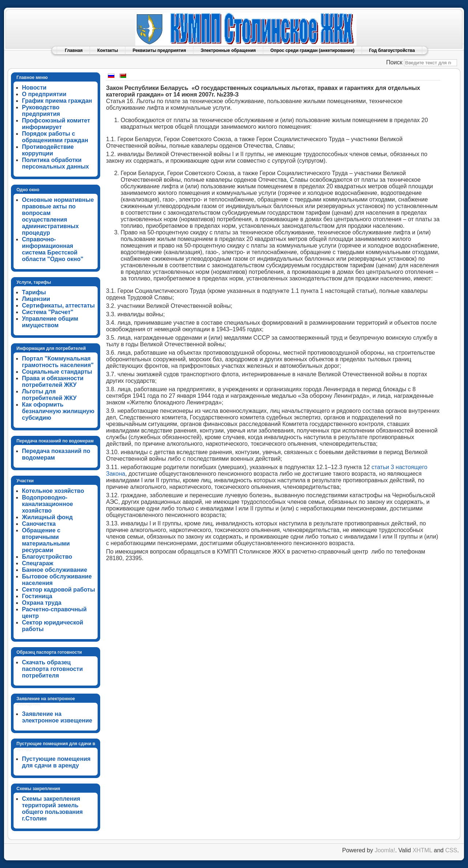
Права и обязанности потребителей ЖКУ (53, 382)
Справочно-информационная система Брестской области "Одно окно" (53, 249)
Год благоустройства (392, 50)
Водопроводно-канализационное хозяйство (48, 504)
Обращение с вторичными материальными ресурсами (46, 540)
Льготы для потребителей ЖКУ (49, 395)
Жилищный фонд (47, 517)
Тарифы (34, 292)
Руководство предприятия (41, 111)
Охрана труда (42, 603)
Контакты (108, 50)
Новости (34, 88)
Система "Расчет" (48, 312)
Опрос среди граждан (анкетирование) (313, 50)
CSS (451, 850)
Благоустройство (47, 557)
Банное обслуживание (54, 570)
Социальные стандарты (57, 372)
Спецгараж (38, 563)
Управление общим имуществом (50, 322)
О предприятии (44, 94)
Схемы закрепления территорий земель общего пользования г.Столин (52, 809)
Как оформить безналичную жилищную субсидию (58, 411)
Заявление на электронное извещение (57, 717)
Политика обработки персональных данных (55, 163)
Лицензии (36, 299)
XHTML (422, 850)
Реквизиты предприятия (159, 50)
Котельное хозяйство (53, 491)
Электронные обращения (228, 50)
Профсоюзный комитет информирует (56, 124)
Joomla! (385, 850)
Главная (74, 50)
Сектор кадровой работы (58, 590)
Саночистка (39, 524)
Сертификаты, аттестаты (58, 305)
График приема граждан (57, 101)
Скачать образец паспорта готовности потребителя (52, 669)
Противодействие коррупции (48, 150)
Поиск (394, 62)
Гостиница (37, 596)
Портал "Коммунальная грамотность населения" (58, 362)
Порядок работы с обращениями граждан (55, 137)
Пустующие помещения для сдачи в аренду (56, 762)
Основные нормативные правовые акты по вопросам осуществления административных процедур (58, 216)
